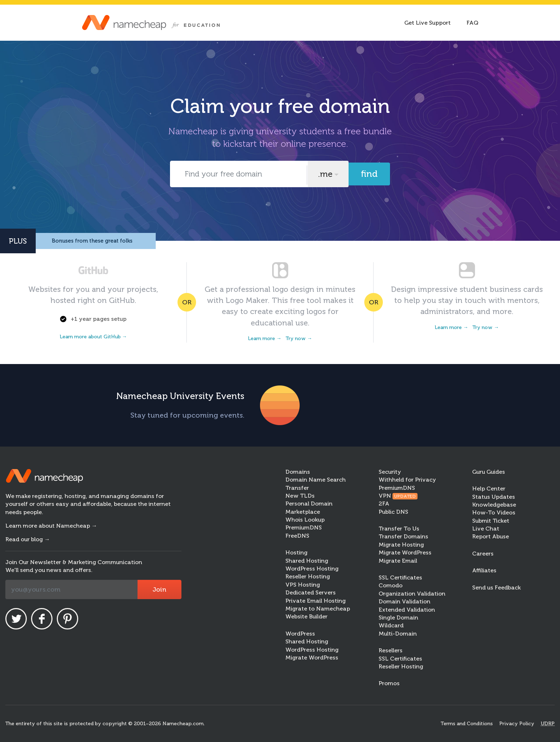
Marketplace (303, 512)
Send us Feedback (496, 587)
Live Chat (486, 529)
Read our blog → (28, 539)
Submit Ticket (491, 521)
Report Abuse (491, 536)
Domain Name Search (316, 480)
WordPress (300, 634)
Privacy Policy (517, 724)
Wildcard (391, 625)
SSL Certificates (400, 577)
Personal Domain (309, 504)
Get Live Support (427, 23)
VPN (398, 496)
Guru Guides (489, 472)
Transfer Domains (403, 536)
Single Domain (398, 617)
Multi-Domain (398, 634)
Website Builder (306, 616)
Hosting (296, 552)
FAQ (472, 23)
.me (325, 174)
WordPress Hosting (312, 569)
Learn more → (265, 338)
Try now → (299, 338)
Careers (483, 554)
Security (390, 472)
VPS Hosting (303, 585)
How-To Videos (494, 512)
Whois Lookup (305, 520)
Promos (389, 683)
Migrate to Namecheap (318, 609)
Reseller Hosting (308, 576)
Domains (298, 472)
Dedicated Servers (311, 592)
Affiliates (484, 570)
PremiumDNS (304, 527)
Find (369, 174)
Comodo (391, 585)
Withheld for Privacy (407, 480)
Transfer (297, 488)
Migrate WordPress (312, 658)
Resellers (391, 650)
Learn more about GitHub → (93, 337)
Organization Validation (412, 594)
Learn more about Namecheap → (51, 526)
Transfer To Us (399, 529)
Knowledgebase (494, 505)
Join (159, 589)
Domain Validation (404, 601)
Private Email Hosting (316, 601)
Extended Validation (407, 610)
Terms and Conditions (467, 724)
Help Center (489, 489)
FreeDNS (297, 536)
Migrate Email (398, 561)
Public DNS (393, 512)
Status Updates (494, 497)
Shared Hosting (307, 561)
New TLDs (300, 496)
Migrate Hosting (401, 545)
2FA (384, 504)
